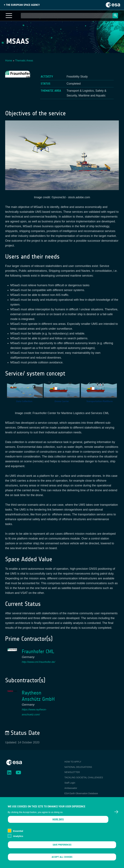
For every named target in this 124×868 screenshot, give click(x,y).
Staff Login (70, 783)
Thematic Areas (24, 61)
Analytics (18, 841)
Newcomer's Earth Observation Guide (83, 799)
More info (58, 824)
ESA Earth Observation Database (81, 793)
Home (9, 61)
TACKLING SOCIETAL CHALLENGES (84, 777)
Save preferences (62, 849)
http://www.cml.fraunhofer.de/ (39, 662)
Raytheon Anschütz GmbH (38, 696)
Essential (18, 836)
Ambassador (71, 788)
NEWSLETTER (72, 772)
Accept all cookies (62, 861)
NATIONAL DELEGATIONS (78, 767)
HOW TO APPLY (73, 762)
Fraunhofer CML (38, 651)
